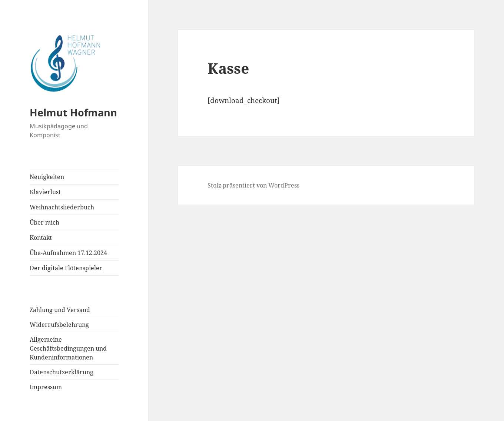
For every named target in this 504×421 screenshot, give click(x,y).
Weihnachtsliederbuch (62, 207)
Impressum (46, 387)
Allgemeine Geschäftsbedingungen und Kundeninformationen (68, 348)
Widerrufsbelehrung (59, 325)
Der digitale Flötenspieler (66, 268)
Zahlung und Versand (60, 310)
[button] (74, 65)
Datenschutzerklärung (62, 372)
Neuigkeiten (47, 177)
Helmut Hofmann (73, 112)
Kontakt (41, 238)
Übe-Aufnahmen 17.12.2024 (68, 253)
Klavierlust (45, 192)
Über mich (44, 222)
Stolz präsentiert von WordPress (253, 185)
